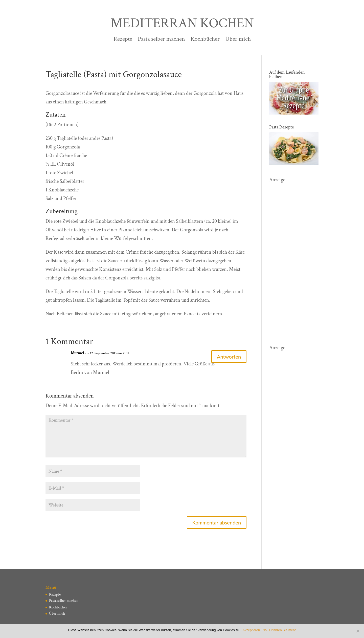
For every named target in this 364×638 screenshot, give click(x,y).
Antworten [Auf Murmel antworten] (229, 357)
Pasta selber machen (161, 40)
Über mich (238, 40)
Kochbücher (205, 40)
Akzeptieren (251, 630)
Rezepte (123, 40)
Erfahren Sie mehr (283, 630)
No (265, 630)
